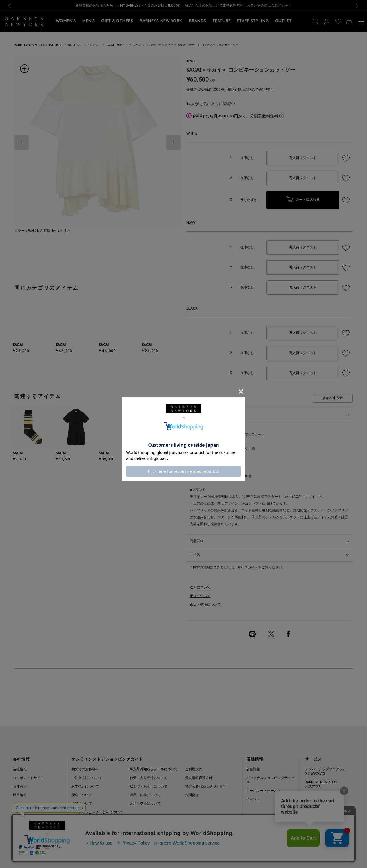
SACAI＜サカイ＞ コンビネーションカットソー (208, 45)
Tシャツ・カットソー (160, 45)
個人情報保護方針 (199, 778)
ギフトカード (315, 795)
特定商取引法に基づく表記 (206, 787)
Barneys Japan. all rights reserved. (325, 853)
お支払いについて (85, 787)
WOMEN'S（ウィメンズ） (84, 45)
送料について (200, 588)
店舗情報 (253, 769)
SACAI (191, 61)
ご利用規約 (194, 769)
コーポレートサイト (28, 778)
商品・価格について (145, 795)
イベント (253, 800)
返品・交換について (205, 605)
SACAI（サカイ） (117, 45)
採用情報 (20, 795)
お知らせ (20, 787)
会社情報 (20, 769)
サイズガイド (248, 568)
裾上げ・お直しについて (149, 787)
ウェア (137, 45)
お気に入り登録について (149, 778)
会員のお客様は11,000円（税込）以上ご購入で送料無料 (229, 90)
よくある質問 (82, 821)
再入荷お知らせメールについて (154, 769)
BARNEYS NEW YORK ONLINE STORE (39, 45)
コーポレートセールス (263, 791)
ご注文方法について (87, 778)
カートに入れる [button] (303, 200)
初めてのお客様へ (85, 769)
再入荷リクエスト (303, 158)
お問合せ (192, 795)
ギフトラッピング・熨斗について (97, 812)
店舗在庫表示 (333, 398)
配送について (200, 596)
